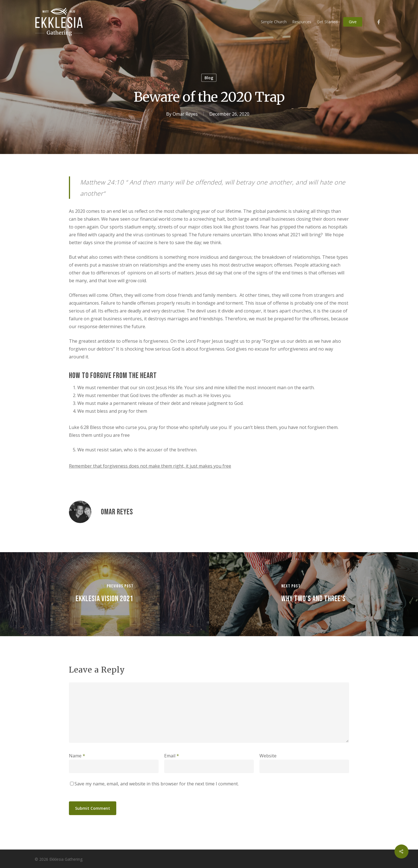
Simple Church (274, 22)
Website (268, 756)
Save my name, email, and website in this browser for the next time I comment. (157, 784)
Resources (302, 22)
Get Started (327, 22)
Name (77, 756)
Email (172, 756)
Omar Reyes (185, 114)
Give (353, 22)
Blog (209, 78)
